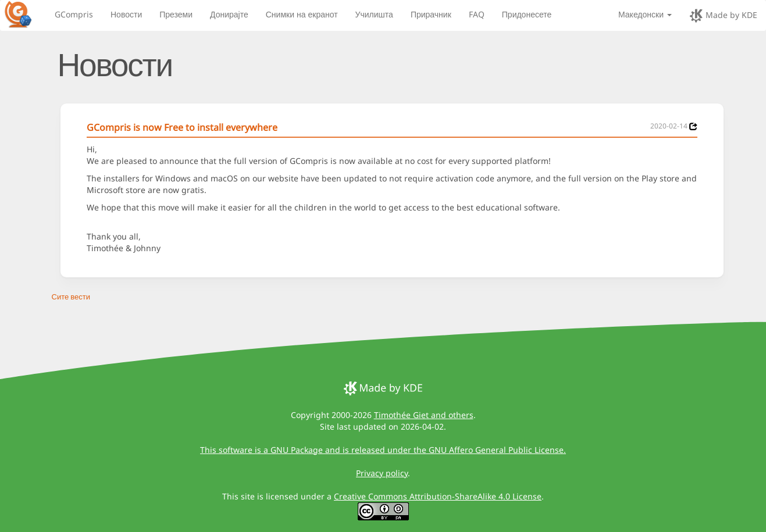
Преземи (176, 14)
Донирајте (229, 14)
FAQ (477, 14)
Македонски (645, 14)
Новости (126, 14)
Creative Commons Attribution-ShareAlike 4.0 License (438, 496)
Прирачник (431, 14)
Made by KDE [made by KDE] (723, 16)
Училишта (374, 14)
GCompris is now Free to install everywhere (182, 127)
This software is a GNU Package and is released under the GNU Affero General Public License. (383, 450)
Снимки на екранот (302, 14)
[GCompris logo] (25, 14)
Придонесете (527, 14)
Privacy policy (382, 473)
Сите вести (71, 297)
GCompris (74, 14)
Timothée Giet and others (424, 415)
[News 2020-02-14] (693, 126)
